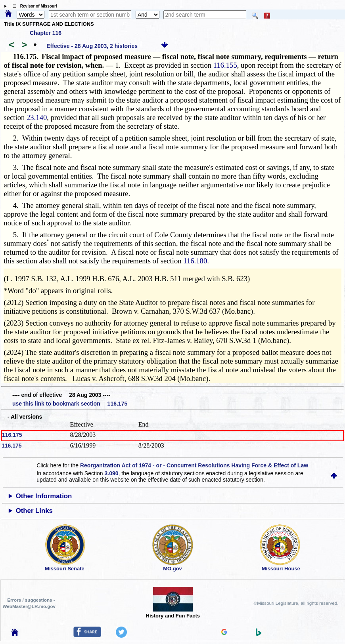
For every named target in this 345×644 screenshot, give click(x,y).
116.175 (12, 435)
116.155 (225, 65)
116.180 (195, 261)
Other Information (44, 496)
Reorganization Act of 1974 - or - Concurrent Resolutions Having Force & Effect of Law (194, 465)
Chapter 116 (46, 33)
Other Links (34, 511)
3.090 (111, 473)
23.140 (37, 117)
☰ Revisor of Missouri (33, 6)
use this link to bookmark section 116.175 (70, 404)
